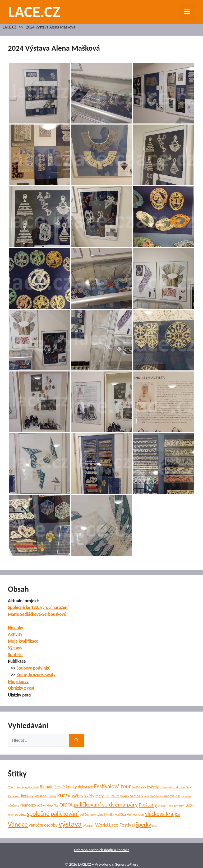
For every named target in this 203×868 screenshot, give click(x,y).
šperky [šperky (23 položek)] (144, 825)
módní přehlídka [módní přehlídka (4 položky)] (154, 796)
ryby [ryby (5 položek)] (11, 815)
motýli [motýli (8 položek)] (100, 796)
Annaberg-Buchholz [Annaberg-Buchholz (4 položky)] (28, 787)
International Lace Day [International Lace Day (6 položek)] (175, 787)
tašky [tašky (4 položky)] (93, 815)
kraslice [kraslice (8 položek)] (41, 796)
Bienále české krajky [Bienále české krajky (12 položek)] (58, 787)
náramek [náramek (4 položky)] (186, 796)
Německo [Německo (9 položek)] (28, 805)
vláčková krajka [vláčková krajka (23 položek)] (162, 814)
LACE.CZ (34, 12)
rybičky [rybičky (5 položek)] (189, 805)
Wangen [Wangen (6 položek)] (89, 826)
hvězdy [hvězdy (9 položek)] (153, 787)
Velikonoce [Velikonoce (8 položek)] (135, 814)
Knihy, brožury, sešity (36, 675)
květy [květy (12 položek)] (89, 796)
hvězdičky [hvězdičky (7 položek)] (139, 787)
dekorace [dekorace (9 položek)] (85, 787)
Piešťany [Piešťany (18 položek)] (148, 805)
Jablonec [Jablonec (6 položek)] (14, 796)
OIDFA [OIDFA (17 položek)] (66, 805)
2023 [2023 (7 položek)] (12, 787)
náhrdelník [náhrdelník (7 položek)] (172, 796)
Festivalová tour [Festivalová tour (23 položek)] (112, 786)
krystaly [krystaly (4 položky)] (52, 796)
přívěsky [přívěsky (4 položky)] (179, 806)
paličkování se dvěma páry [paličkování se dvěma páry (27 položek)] (106, 804)
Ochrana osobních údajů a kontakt (101, 850)
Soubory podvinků (33, 668)
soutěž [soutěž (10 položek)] (20, 814)
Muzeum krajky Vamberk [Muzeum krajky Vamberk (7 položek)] (125, 796)
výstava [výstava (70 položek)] (70, 824)
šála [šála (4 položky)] (154, 826)
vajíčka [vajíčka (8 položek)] (121, 814)
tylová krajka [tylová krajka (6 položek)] (105, 815)
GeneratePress (126, 864)
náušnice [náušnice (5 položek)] (14, 805)
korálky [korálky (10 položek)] (27, 796)
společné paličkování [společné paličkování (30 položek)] (53, 814)
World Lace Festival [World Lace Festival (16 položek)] (115, 825)
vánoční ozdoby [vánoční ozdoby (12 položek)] (43, 825)
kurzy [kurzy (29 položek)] (64, 795)
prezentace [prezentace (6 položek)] (165, 805)
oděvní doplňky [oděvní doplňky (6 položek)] (48, 805)
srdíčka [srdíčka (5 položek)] (84, 815)
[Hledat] (77, 740)
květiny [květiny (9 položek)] (77, 796)
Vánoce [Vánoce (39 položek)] (18, 824)
